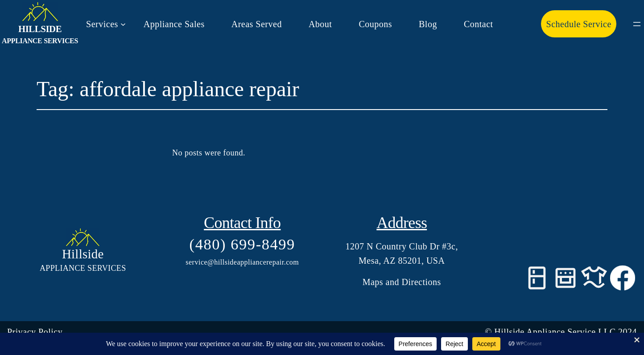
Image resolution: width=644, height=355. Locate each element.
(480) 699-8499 (242, 244)
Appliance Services (40, 41)
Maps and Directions (402, 282)
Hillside (40, 29)
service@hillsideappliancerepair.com (242, 262)
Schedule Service (579, 24)
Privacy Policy (35, 332)
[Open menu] (637, 24)
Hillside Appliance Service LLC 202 (563, 332)
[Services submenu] (106, 24)
